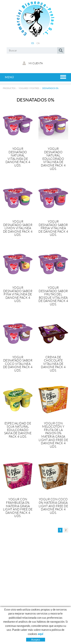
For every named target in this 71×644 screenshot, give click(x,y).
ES (33, 43)
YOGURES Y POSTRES (29, 88)
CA (38, 43)
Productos (9, 88)
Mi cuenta (33, 63)
